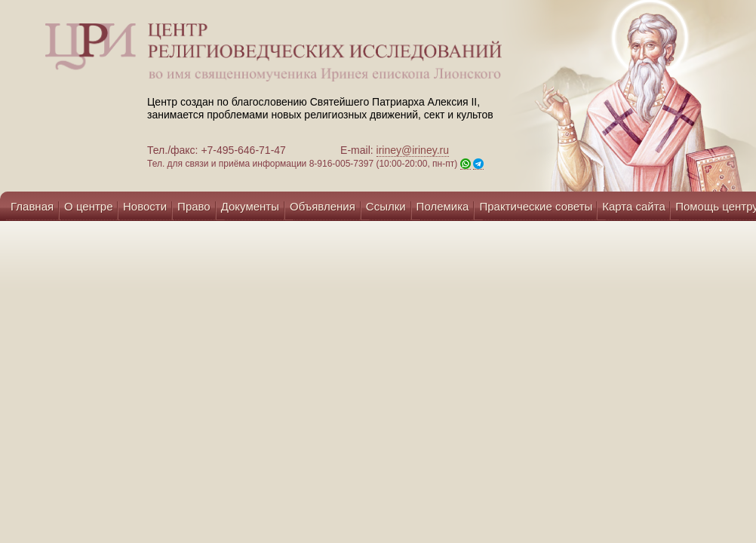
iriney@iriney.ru (413, 150)
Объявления (323, 206)
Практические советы (536, 206)
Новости (145, 206)
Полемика (443, 206)
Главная (32, 206)
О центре (88, 206)
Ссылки (386, 206)
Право (194, 206)
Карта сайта (634, 206)
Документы (250, 206)
